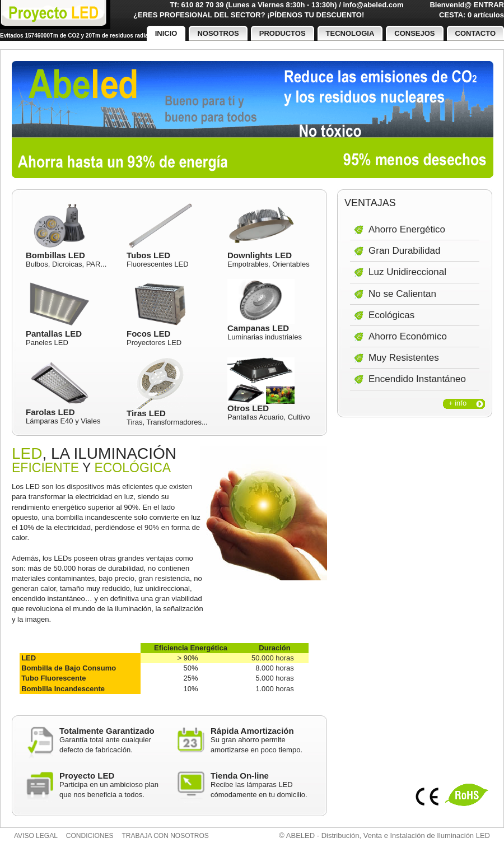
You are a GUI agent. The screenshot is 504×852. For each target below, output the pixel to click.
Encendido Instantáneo (417, 379)
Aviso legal (36, 836)
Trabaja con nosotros (165, 836)
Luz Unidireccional (407, 272)
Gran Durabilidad (405, 251)
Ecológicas (391, 315)
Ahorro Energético (407, 229)
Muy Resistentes (404, 358)
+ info (458, 403)
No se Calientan (402, 294)
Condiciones (90, 836)
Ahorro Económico (408, 336)
